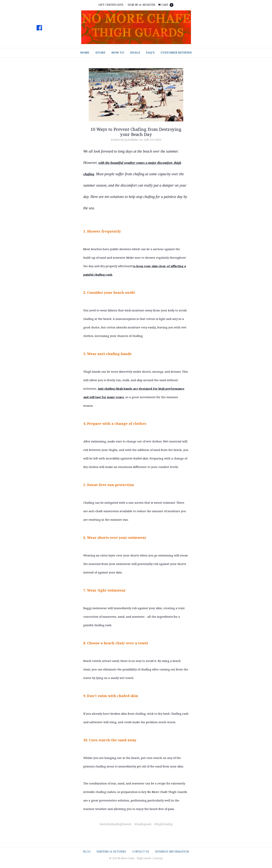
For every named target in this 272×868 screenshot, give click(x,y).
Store (100, 52)
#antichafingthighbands (116, 824)
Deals (135, 52)
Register (149, 5)
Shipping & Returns (111, 851)
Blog (87, 851)
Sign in (133, 5)
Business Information (172, 851)
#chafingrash (143, 824)
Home (85, 52)
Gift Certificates (111, 5)
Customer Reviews (176, 52)
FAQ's (150, 52)
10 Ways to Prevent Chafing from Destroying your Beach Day (136, 132)
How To (118, 52)
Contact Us (141, 851)
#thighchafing (163, 824)
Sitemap (158, 858)
